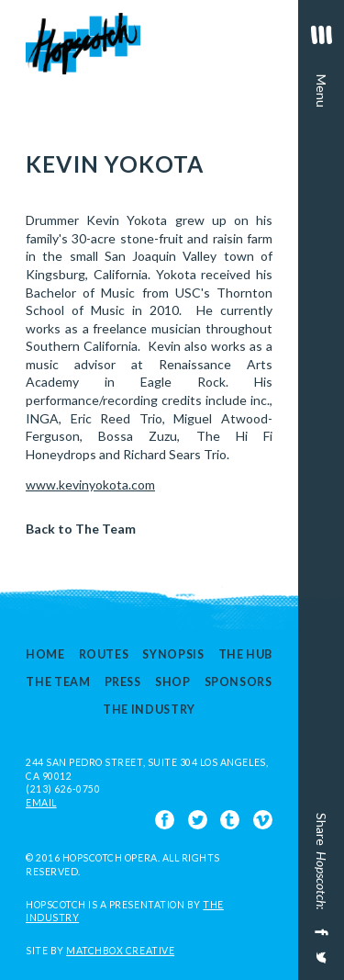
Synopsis (173, 654)
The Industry (149, 710)
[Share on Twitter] (320, 964)
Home (45, 654)
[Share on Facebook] (320, 932)
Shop (173, 682)
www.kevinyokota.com (90, 484)
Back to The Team (81, 529)
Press (123, 682)
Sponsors (239, 682)
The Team (58, 682)
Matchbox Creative (120, 951)
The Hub (245, 654)
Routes (104, 654)
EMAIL (41, 803)
